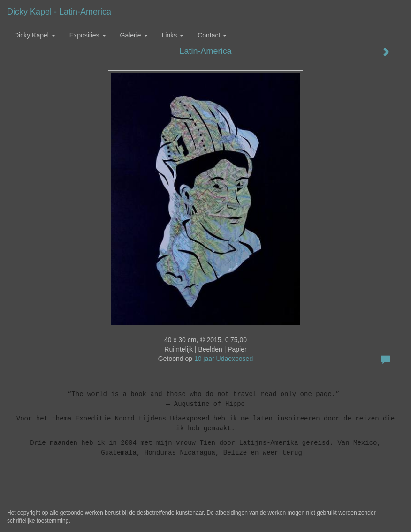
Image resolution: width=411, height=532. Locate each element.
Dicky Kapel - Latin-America (59, 12)
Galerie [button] (134, 35)
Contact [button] (212, 35)
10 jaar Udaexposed (224, 359)
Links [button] (173, 35)
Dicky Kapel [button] (35, 35)
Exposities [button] (88, 35)
